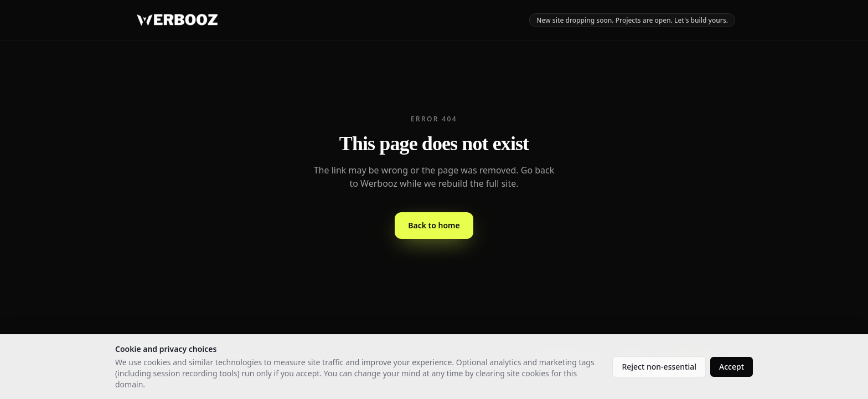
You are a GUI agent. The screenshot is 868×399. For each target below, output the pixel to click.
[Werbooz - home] (177, 20)
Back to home (434, 225)
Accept (732, 367)
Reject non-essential (659, 367)
